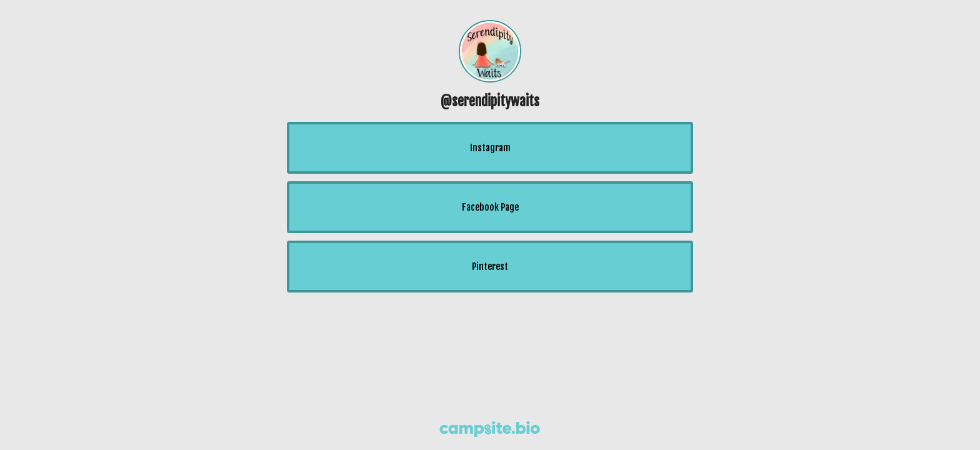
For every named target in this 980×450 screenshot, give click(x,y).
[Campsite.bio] (490, 429)
